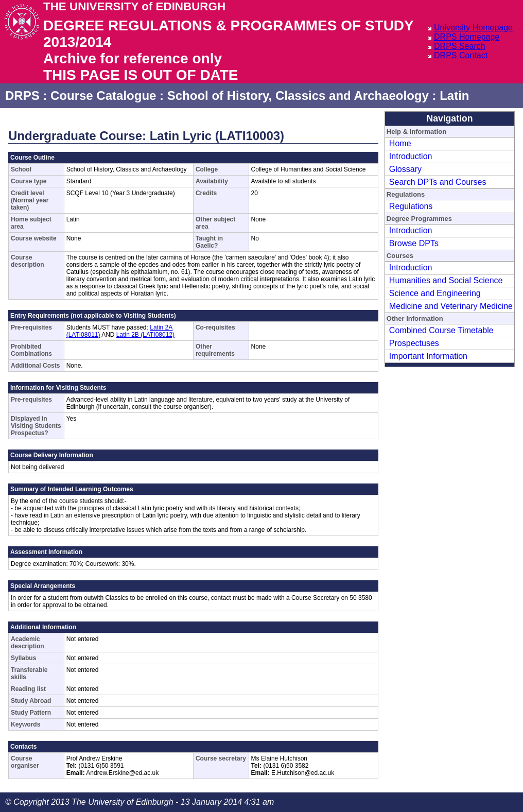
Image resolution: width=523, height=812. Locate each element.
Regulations (411, 206)
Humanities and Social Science (446, 280)
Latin (454, 96)
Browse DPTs (414, 243)
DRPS (22, 96)
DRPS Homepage (467, 37)
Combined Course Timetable (441, 330)
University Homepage (473, 28)
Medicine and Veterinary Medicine (451, 306)
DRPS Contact (461, 55)
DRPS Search (460, 46)
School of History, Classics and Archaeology (298, 96)
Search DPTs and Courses (438, 182)
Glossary (405, 169)
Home (400, 143)
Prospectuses (414, 343)
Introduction (411, 156)
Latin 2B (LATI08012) (145, 335)
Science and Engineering (435, 293)
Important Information (428, 356)
